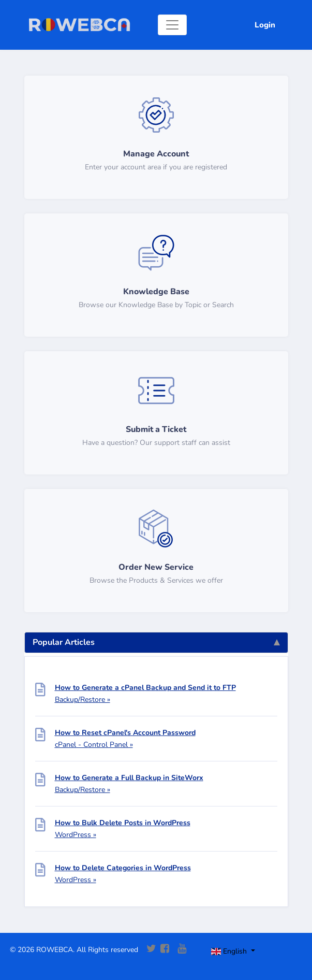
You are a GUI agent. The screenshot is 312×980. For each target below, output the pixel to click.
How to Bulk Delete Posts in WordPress (123, 823)
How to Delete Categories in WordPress (123, 868)
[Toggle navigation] (172, 25)
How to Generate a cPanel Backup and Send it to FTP (145, 688)
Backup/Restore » (83, 700)
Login (265, 25)
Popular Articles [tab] (156, 642)
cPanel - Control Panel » (94, 745)
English (230, 951)
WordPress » (76, 835)
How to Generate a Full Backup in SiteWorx (129, 778)
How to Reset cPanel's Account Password (125, 733)
